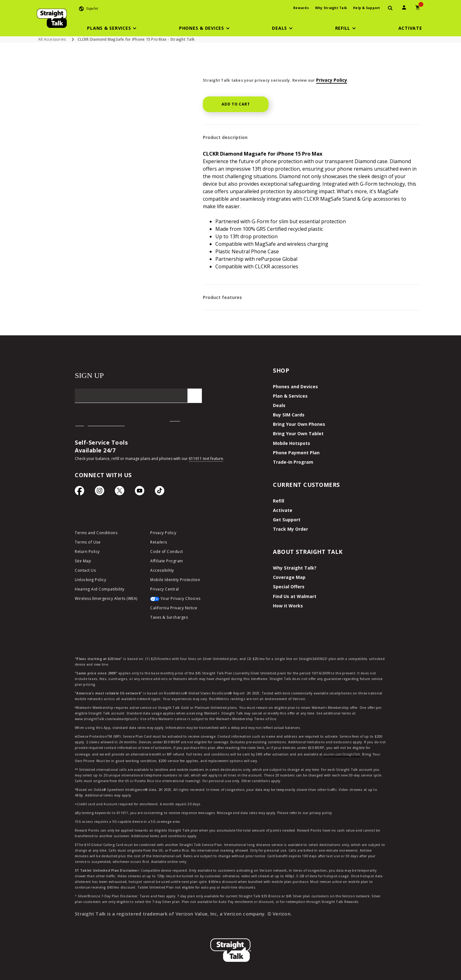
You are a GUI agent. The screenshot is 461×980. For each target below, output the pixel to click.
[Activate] (410, 28)
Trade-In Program (293, 462)
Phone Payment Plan (295, 452)
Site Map (83, 561)
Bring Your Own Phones (298, 424)
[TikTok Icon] (160, 492)
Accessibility (162, 570)
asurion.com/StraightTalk (342, 754)
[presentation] (390, 8)
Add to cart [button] (236, 104)
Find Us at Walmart (294, 596)
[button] (113, 28)
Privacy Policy (332, 80)
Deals (279, 405)
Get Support (286, 519)
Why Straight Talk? (294, 567)
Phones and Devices (294, 387)
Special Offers (288, 586)
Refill (278, 500)
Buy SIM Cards (288, 415)
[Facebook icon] (79, 492)
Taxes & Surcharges (169, 617)
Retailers (159, 542)
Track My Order (290, 529)
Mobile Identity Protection (175, 580)
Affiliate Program (167, 561)
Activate (282, 510)
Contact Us (85, 570)
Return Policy (87, 552)
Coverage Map (289, 577)
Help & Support (367, 8)
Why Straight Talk (331, 8)
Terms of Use (88, 542)
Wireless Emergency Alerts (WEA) (106, 598)
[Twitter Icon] (120, 492)
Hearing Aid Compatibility (100, 589)
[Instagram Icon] (100, 492)
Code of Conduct (167, 552)
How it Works (287, 605)
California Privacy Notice (174, 608)
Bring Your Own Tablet (298, 433)
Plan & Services (289, 396)
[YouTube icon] (140, 492)
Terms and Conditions (96, 533)
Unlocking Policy (90, 580)
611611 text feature (206, 459)
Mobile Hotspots (291, 443)
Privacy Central (165, 589)
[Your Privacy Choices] (183, 600)
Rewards (301, 8)
